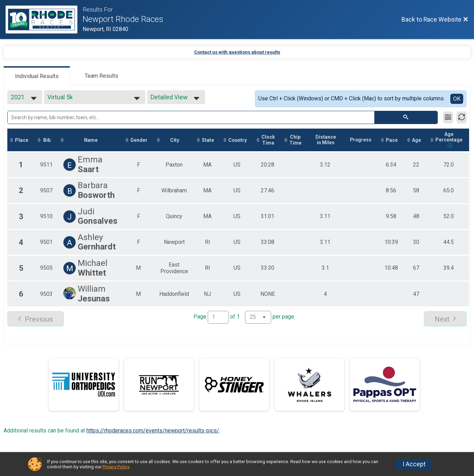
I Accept (414, 464)
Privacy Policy (116, 467)
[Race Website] (44, 20)
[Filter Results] (448, 117)
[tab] (37, 76)
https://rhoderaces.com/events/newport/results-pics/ (153, 431)
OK (457, 99)
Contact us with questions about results (237, 52)
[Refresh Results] (462, 117)
